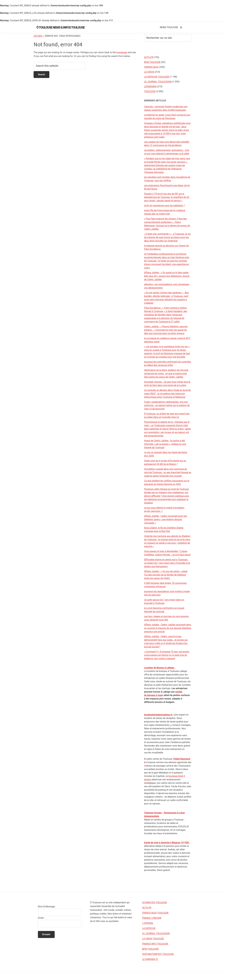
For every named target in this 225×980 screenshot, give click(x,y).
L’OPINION (148, 923)
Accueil (38, 36)
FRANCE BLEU (151, 67)
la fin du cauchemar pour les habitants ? (164, 206)
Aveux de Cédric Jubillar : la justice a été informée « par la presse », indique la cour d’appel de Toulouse (165, 444)
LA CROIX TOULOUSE (153, 939)
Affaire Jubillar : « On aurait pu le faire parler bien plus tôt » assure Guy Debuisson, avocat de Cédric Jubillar (167, 276)
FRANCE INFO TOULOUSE (155, 944)
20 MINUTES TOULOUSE (155, 903)
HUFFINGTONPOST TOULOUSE (158, 954)
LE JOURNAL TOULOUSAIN (158, 82)
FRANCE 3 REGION (152, 918)
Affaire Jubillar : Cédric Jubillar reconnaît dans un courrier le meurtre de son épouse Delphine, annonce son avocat (168, 628)
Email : (41, 918)
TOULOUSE (150, 91)
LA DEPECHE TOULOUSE (157, 77)
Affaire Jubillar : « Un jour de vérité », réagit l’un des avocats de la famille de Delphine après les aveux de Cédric (166, 575)
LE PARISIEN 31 (150, 959)
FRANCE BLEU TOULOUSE (155, 913)
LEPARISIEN (150, 87)
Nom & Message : (47, 907)
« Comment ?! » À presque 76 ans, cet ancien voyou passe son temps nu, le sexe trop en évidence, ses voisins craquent (167, 655)
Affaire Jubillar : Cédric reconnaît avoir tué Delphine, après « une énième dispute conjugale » (165, 519)
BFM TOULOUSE (152, 62)
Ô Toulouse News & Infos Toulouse (61, 27)
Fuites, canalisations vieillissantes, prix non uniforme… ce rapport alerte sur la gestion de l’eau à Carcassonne (167, 405)
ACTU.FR (149, 57)
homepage (122, 52)
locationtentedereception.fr (158, 715)
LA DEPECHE (149, 928)
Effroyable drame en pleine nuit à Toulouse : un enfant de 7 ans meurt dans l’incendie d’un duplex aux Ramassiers (167, 563)
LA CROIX (149, 72)
